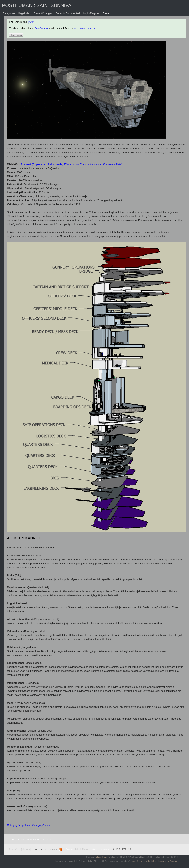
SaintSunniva (54, 5)
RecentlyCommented (68, 13)
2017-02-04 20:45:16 (85, 28)
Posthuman (17, 5)
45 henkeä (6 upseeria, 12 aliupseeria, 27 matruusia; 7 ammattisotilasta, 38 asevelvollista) (71, 164)
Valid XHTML (138, 861)
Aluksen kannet (24, 538)
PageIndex (24, 13)
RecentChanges (43, 13)
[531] (32, 22)
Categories (9, 13)
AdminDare (81, 849)
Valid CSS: (151, 861)
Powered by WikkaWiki (169, 861)
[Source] (12, 849)
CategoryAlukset (42, 825)
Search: (108, 13)
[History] (26, 849)
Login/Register (91, 13)
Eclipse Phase (101, 857)
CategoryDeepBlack (19, 825)
